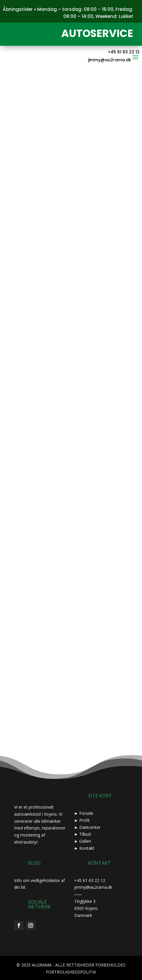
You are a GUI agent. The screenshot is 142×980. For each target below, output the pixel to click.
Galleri (85, 841)
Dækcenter (90, 827)
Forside (86, 813)
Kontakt (87, 848)
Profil (84, 820)
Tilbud (85, 834)
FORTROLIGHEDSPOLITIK (71, 972)
